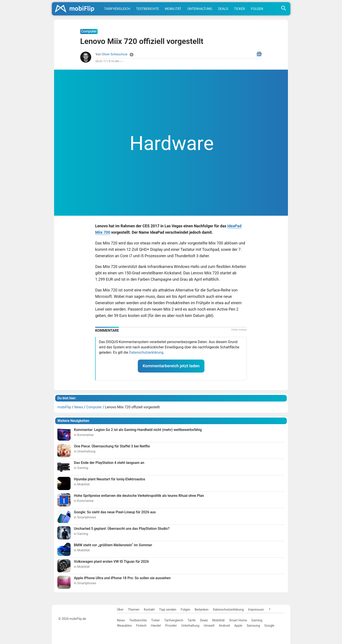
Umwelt (209, 626)
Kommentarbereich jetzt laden (171, 366)
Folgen (257, 9)
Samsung (253, 626)
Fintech (141, 626)
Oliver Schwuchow (115, 54)
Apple (238, 626)
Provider (171, 626)
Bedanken (202, 610)
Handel (156, 626)
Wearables (124, 626)
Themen (134, 610)
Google (269, 626)
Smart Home (238, 620)
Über (120, 610)
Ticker (240, 9)
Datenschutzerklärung (146, 352)
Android (224, 626)
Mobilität (173, 9)
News (121, 620)
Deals (223, 9)
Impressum (256, 610)
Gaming (257, 620)
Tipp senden (168, 610)
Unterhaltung (200, 9)
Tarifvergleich (117, 9)
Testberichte (147, 9)
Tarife (191, 620)
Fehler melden (239, 330)
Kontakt (149, 610)
